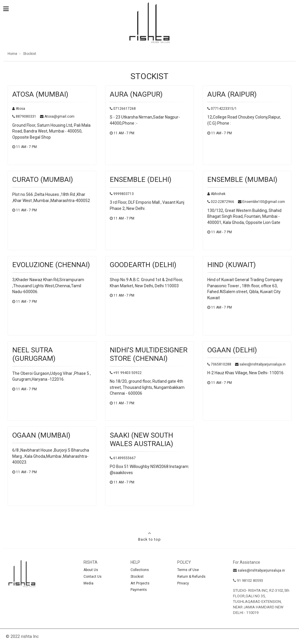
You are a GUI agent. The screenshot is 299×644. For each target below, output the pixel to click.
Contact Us (93, 577)
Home (12, 54)
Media (88, 583)
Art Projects (140, 583)
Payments (139, 590)
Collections (140, 570)
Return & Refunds (191, 577)
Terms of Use (188, 570)
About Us (91, 570)
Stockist (29, 54)
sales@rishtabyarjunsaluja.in (261, 570)
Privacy (183, 583)
